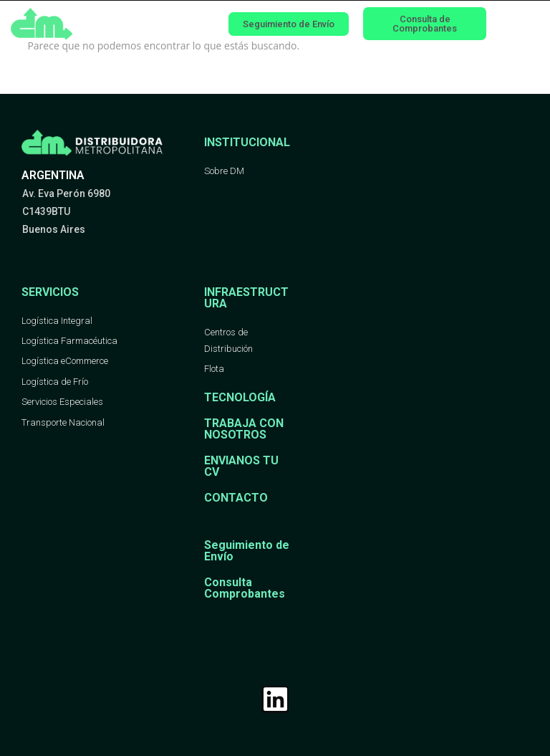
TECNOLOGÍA (240, 397)
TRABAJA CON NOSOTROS (244, 429)
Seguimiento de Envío (247, 551)
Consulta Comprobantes (245, 588)
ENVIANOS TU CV (241, 466)
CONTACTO (236, 498)
